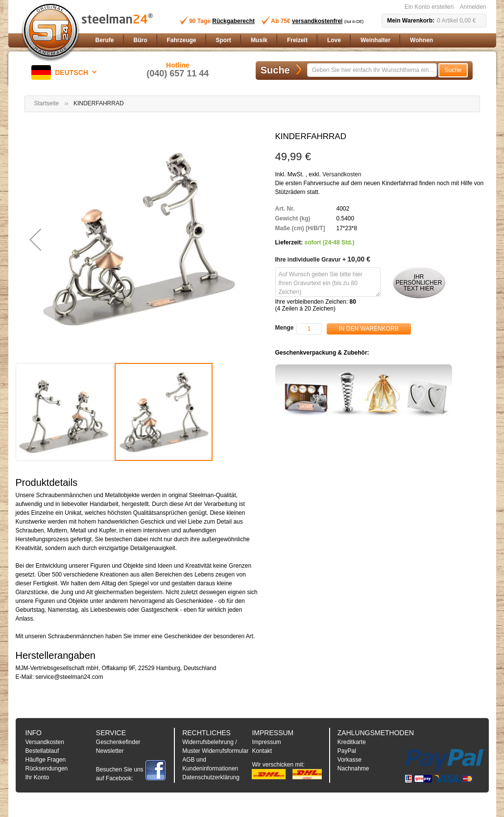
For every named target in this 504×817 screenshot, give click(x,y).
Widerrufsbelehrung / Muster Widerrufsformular (215, 746)
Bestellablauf (42, 751)
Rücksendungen (47, 769)
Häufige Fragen (46, 760)
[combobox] (372, 70)
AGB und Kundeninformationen (210, 764)
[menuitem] (105, 40)
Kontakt (262, 751)
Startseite (47, 103)
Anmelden (473, 7)
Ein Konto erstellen (429, 7)
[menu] (289, 40)
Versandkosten (342, 174)
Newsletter (110, 751)
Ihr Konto (37, 777)
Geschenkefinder (118, 742)
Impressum (266, 742)
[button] (66, 72)
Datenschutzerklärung (211, 777)
